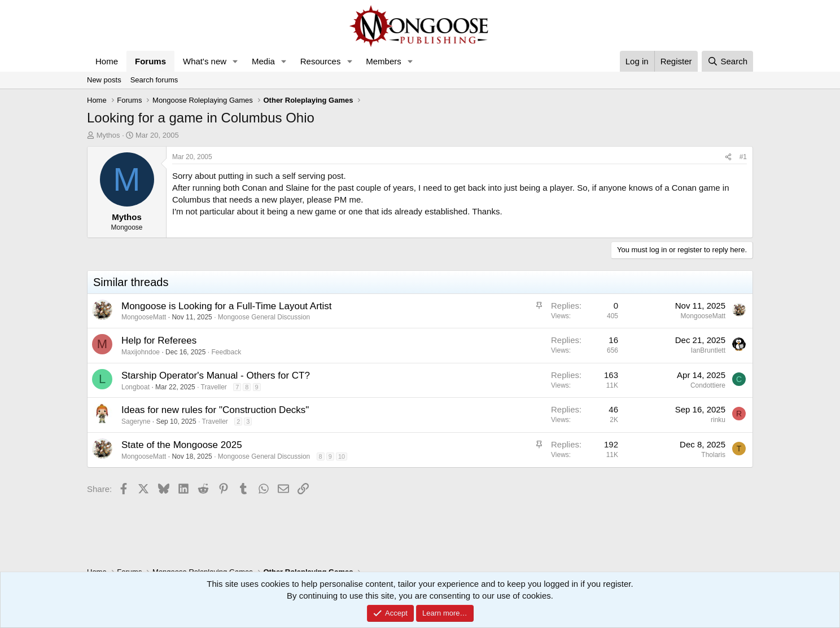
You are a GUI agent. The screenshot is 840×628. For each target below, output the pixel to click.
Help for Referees (159, 341)
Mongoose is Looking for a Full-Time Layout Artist (227, 306)
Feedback (226, 352)
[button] (235, 61)
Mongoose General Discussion (264, 317)
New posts (104, 80)
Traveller (214, 387)
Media (263, 61)
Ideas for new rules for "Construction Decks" (215, 410)
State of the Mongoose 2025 (182, 445)
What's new (205, 61)
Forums (150, 61)
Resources (321, 61)
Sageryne (136, 421)
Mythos (108, 135)
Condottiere (708, 385)
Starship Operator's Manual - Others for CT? (216, 376)
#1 (743, 157)
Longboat (135, 387)
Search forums (154, 80)
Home (107, 61)
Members (384, 61)
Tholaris (713, 455)
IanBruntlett (708, 350)
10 (342, 456)
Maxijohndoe (141, 352)
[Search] (727, 61)
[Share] (728, 157)
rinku (718, 420)
